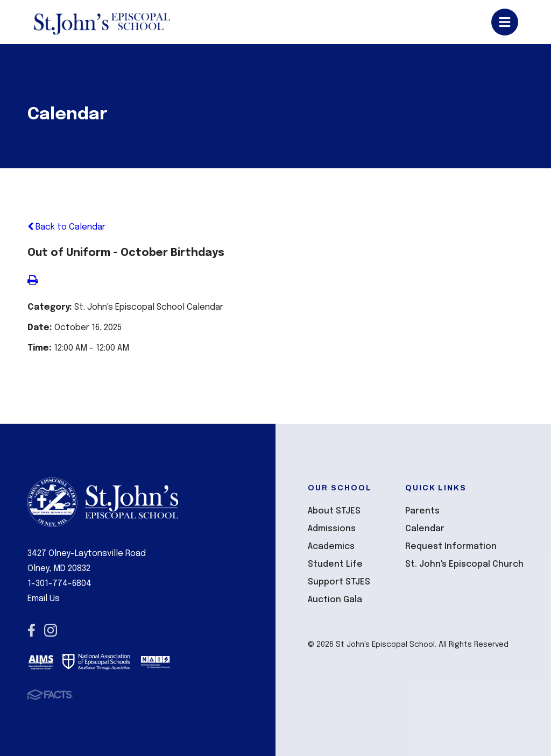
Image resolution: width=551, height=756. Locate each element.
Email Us (44, 599)
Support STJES (339, 582)
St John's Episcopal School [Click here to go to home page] (101, 22)
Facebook (31, 630)
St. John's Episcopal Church (464, 564)
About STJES (334, 511)
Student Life (335, 564)
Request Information (451, 547)
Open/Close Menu (505, 22)
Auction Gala (335, 600)
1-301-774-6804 (59, 584)
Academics (331, 547)
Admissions (332, 529)
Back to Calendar (66, 227)
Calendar (425, 529)
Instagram (51, 630)
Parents (422, 511)
